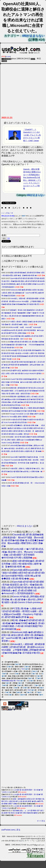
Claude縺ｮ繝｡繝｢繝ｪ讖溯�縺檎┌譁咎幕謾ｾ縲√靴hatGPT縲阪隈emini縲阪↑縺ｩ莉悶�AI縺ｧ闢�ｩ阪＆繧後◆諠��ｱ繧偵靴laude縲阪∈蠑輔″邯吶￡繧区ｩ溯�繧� (23, 541)
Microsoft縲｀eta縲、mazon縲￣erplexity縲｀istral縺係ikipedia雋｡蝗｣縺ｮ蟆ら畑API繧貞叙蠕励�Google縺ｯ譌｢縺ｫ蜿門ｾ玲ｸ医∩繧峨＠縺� (23, 331)
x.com (8, 56)
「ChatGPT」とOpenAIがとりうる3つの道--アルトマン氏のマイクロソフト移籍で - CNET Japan (32, 135)
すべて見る (41, 822)
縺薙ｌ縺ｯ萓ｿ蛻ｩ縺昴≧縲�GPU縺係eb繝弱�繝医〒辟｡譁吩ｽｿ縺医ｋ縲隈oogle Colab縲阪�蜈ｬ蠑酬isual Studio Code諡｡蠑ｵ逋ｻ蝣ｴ (23, 441)
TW (22, 670)
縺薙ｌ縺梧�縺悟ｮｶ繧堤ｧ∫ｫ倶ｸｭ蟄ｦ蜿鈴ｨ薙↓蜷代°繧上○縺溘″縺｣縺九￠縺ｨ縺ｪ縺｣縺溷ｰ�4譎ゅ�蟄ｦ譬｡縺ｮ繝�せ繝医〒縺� (23, 802)
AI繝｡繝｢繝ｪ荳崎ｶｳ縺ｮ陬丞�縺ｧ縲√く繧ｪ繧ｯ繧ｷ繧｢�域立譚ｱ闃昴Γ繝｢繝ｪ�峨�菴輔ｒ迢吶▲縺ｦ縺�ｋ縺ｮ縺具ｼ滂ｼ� (23, 366)
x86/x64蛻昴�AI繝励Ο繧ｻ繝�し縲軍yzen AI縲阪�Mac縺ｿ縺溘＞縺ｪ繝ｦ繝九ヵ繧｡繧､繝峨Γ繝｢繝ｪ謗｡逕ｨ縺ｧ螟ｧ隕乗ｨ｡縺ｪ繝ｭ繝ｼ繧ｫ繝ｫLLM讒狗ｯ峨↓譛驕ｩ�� (23, 449)
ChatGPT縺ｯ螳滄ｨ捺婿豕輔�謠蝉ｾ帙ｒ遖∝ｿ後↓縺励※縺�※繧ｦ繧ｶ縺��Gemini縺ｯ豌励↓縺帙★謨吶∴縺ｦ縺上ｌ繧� (23, 383)
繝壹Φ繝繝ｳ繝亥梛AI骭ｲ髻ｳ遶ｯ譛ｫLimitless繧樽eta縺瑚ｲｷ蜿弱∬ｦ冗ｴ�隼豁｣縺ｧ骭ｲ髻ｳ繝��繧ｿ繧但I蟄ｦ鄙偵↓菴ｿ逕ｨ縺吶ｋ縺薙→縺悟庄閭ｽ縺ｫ (23, 392)
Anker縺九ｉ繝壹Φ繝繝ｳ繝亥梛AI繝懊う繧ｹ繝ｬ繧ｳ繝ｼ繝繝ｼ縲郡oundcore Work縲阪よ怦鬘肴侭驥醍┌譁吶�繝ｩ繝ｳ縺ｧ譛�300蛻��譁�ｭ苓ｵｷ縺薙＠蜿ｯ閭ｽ (23, 302)
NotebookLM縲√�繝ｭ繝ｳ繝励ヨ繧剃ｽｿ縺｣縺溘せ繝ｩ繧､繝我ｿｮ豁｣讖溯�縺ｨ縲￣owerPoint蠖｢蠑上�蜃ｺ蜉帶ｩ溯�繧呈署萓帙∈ (23, 294)
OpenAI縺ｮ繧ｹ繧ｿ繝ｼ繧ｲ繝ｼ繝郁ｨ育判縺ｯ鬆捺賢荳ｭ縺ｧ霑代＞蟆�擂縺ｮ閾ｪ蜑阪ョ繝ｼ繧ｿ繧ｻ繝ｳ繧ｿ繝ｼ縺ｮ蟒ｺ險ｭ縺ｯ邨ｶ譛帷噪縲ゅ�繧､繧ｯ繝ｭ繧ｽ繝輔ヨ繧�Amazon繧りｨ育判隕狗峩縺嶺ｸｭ (23, 589)
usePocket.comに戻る (11, 831)
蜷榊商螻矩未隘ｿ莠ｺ (9, 682)
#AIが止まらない (33, 36)
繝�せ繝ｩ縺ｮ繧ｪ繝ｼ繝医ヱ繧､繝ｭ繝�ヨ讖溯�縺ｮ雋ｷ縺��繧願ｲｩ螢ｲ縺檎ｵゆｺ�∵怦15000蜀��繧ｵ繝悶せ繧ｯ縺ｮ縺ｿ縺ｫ (23, 346)
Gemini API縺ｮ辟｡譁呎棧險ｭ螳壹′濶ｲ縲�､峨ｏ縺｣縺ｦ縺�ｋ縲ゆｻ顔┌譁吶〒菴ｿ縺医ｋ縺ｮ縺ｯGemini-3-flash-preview (23, 601)
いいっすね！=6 (7, 213)
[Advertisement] (23, 91)
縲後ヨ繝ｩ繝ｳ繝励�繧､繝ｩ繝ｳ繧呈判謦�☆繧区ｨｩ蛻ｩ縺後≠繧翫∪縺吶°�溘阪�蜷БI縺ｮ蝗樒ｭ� (23, 565)
